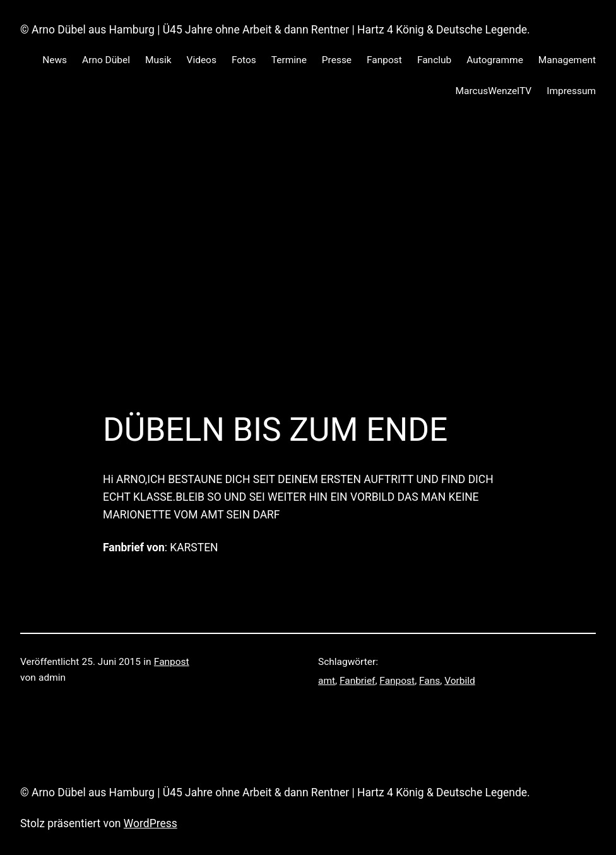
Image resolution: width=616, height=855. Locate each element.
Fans (429, 681)
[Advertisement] (308, 248)
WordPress (151, 823)
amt (327, 681)
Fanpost (172, 662)
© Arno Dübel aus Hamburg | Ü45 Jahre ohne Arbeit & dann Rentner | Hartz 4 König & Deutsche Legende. (275, 30)
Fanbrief (358, 681)
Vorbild (460, 681)
